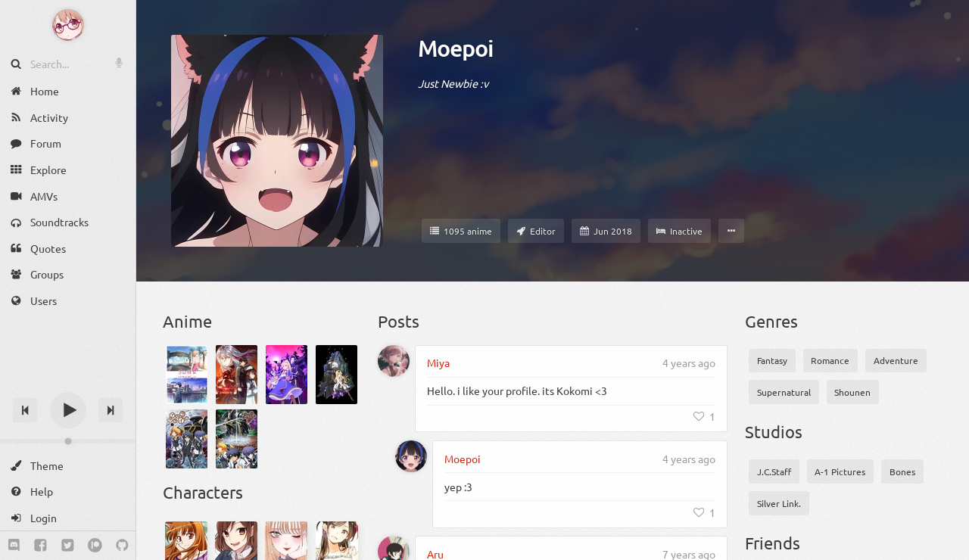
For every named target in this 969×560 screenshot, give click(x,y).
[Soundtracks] (68, 222)
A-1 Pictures (840, 471)
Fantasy (772, 360)
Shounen (852, 392)
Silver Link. (779, 503)
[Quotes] (68, 249)
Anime (187, 321)
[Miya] (394, 361)
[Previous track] (25, 410)
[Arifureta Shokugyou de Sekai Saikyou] (337, 375)
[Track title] (68, 383)
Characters (203, 492)
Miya (438, 362)
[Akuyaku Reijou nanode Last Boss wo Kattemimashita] (287, 375)
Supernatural (784, 392)
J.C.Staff (774, 471)
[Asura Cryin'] (187, 439)
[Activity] (68, 118)
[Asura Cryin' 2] (237, 439)
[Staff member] (536, 231)
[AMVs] (68, 196)
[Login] (68, 518)
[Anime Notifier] (68, 25)
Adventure (896, 360)
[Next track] (111, 410)
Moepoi (455, 48)
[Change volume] (68, 441)
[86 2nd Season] (237, 375)
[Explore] (68, 170)
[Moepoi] (411, 456)
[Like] (705, 416)
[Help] (68, 492)
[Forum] (68, 143)
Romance (830, 360)
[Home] (68, 91)
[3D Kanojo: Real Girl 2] (187, 375)
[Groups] (68, 274)
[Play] (68, 410)
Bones (902, 471)
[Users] (68, 301)
